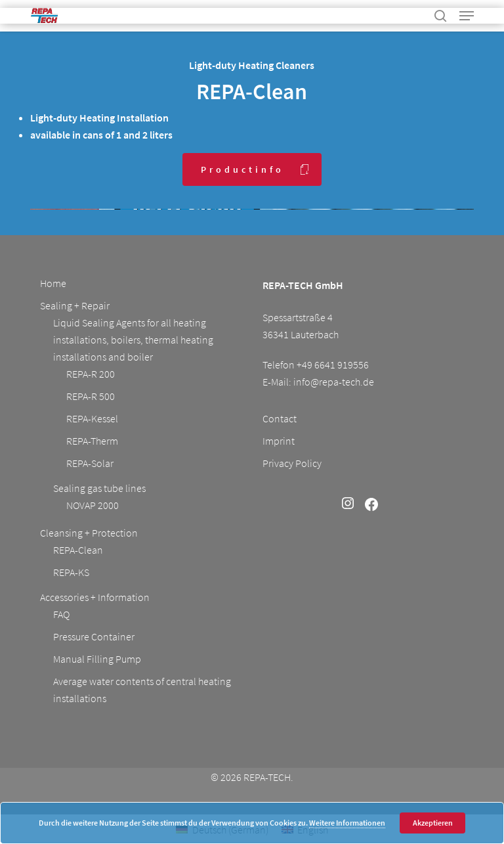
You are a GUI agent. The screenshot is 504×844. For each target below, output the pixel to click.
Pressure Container (94, 636)
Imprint (279, 441)
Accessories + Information (95, 597)
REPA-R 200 (91, 374)
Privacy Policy (292, 463)
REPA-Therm (92, 441)
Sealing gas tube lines (99, 488)
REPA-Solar (90, 463)
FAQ (61, 614)
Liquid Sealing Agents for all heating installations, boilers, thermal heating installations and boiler (133, 340)
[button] (467, 16)
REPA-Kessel (92, 418)
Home (53, 283)
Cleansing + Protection (89, 533)
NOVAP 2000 (93, 505)
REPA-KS (71, 572)
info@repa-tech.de (334, 382)
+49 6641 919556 (333, 365)
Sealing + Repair (75, 305)
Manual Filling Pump (97, 659)
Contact (280, 418)
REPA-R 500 (91, 396)
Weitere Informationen (347, 823)
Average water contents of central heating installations (142, 690)
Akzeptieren (433, 823)
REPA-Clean (78, 550)
